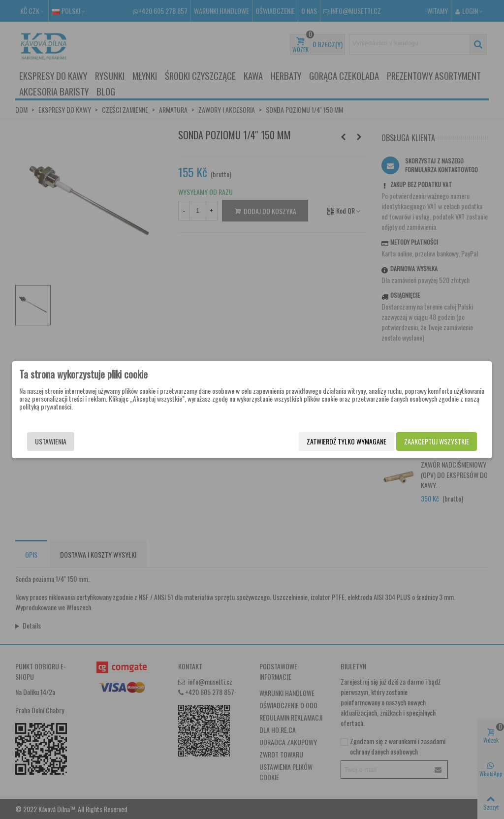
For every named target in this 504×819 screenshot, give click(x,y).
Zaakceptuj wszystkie (437, 441)
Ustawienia (51, 441)
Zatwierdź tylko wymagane (346, 441)
